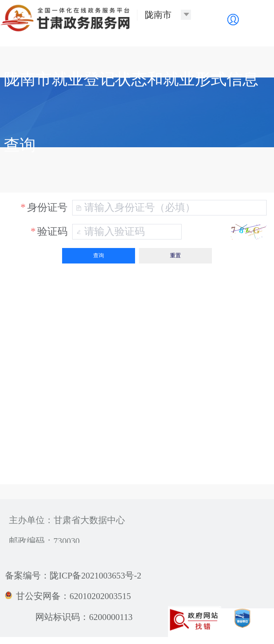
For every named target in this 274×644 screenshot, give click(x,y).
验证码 (52, 232)
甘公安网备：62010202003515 (68, 596)
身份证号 (47, 207)
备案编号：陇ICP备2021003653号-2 (73, 576)
